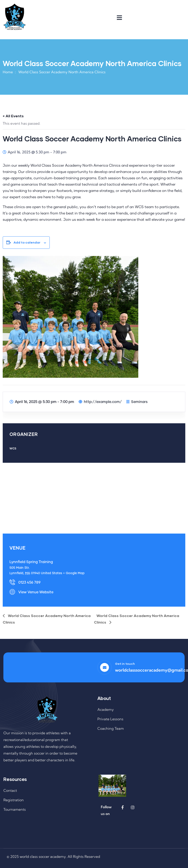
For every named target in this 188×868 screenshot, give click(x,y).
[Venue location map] (94, 498)
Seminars (139, 402)
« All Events (13, 116)
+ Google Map (74, 573)
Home (8, 72)
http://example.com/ (103, 402)
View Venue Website (36, 592)
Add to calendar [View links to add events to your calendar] (27, 242)
